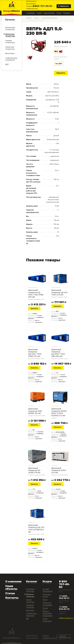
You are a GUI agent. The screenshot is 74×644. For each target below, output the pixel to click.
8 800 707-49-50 (43, 6)
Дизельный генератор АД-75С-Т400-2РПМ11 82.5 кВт (37, 530)
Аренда (45, 608)
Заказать (61, 73)
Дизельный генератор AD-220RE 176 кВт (37, 472)
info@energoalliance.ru (66, 618)
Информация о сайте (65, 638)
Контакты (67, 13)
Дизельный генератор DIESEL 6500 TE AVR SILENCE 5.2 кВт (60, 413)
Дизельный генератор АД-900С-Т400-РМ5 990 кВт (60, 354)
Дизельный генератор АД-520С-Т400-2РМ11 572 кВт (37, 354)
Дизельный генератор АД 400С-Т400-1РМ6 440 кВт (37, 295)
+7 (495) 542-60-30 (64, 608)
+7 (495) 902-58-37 (64, 597)
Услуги (39, 13)
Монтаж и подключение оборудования (47, 614)
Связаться (63, 6)
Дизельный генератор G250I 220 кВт (60, 472)
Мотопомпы (30, 611)
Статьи (59, 13)
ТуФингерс (63, 636)
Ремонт (45, 600)
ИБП (28, 619)
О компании (30, 13)
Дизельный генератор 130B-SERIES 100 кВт (37, 412)
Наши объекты (49, 13)
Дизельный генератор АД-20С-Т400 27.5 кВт (60, 294)
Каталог (10, 20)
